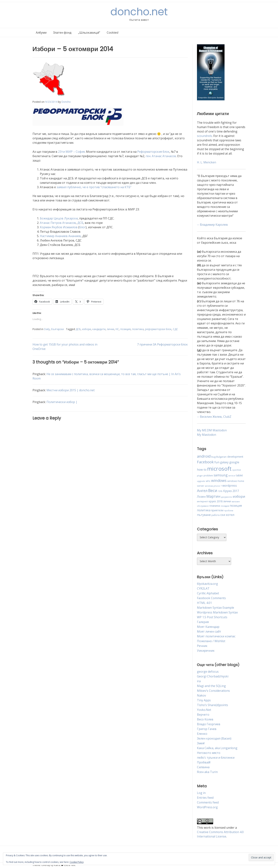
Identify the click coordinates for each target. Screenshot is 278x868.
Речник (202, 646)
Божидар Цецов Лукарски (59, 218)
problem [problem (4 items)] (208, 475)
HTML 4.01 (204, 603)
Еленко (202, 734)
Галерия (203, 622)
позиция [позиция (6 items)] (236, 506)
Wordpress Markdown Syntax (217, 612)
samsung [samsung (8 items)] (221, 475)
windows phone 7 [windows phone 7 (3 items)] (213, 486)
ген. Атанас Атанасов (161, 156)
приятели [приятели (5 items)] (217, 510)
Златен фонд (62, 33)
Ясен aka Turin (207, 772)
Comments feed (208, 802)
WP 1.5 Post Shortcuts (212, 617)
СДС (175, 329)
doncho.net (139, 12)
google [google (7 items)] (234, 462)
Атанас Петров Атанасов (58, 223)
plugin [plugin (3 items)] (200, 476)
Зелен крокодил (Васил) (214, 738)
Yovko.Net (204, 710)
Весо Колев (205, 719)
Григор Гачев (207, 729)
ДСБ (80, 223)
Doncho (66, 102)
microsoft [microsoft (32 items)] (219, 469)
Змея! (201, 743)
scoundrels (205, 136)
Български (58, 329)
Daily (47, 329)
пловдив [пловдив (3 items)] (225, 506)
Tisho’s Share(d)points (212, 705)
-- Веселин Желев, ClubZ (214, 417)
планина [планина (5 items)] (215, 506)
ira (199, 681)
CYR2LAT (203, 588)
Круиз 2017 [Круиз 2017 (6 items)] (231, 491)
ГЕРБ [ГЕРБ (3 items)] (220, 491)
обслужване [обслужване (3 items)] (203, 506)
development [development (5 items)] (235, 457)
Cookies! (113, 33)
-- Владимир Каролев (212, 225)
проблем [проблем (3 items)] (229, 511)
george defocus (208, 672)
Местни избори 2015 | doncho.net (71, 390)
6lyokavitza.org (207, 584)
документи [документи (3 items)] (227, 497)
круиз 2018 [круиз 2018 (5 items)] (216, 501)
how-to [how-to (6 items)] (202, 470)
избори (87, 329)
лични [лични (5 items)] (227, 501)
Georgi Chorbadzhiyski (213, 676)
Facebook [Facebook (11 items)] (205, 462)
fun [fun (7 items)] (217, 462)
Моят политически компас (216, 636)
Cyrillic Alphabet (208, 593)
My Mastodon (207, 435)
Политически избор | (62, 402)
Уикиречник (206, 651)
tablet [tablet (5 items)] (239, 475)
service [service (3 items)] (232, 476)
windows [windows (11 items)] (219, 480)
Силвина (203, 767)
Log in (201, 793)
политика (138, 329)
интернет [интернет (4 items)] (202, 501)
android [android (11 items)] (204, 456)
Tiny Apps (204, 700)
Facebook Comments (211, 598)
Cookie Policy (77, 862)
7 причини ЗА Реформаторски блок (162, 344)
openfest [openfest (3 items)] (237, 470)
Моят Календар (208, 627)
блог (82, 227)
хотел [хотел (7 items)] (230, 515)
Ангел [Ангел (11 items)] (202, 491)
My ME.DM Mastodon (212, 430)
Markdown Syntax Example (216, 608)
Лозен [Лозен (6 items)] (201, 497)
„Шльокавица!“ (89, 33)
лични (111, 329)
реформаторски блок (158, 329)
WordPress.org (207, 807)
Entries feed (205, 798)
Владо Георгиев (209, 724)
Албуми (41, 33)
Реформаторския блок (153, 152)
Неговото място (209, 753)
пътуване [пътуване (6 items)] (204, 515)
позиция (125, 329)
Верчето (203, 715)
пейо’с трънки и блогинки (216, 758)
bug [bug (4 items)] (213, 457)
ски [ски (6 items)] (223, 515)
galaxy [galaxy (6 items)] (224, 462)
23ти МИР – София (71, 152)
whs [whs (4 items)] (208, 481)
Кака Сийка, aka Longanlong (217, 748)
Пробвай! (204, 762)
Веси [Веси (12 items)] (213, 491)
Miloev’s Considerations (213, 691)
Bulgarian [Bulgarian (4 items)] (221, 457)
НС (117, 329)
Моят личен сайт (209, 631)
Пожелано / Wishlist (211, 641)
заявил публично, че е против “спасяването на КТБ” (94, 187)
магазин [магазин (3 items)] (236, 502)
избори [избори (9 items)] (239, 496)
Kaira (57, 865)
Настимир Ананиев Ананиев (60, 236)
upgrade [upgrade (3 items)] (201, 481)
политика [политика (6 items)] (204, 510)
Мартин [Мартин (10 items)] (213, 496)
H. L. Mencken (207, 162)
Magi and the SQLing (211, 686)
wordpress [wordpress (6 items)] (230, 486)
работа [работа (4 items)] (216, 515)
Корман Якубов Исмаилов (59, 227)
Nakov (201, 695)
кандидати (99, 329)
